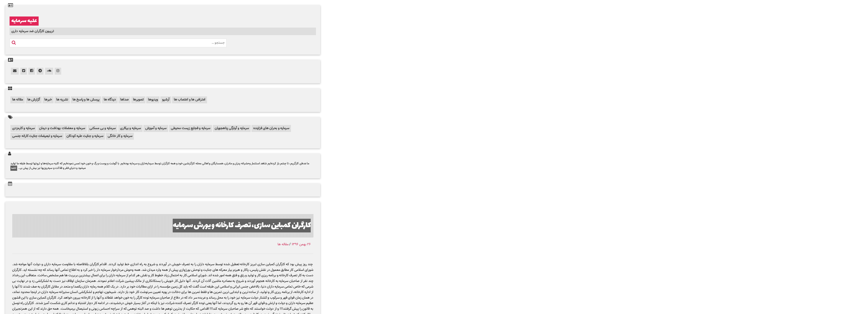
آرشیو (166, 100)
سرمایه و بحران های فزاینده (271, 128)
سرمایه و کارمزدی (23, 128)
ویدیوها (153, 100)
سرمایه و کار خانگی (120, 136)
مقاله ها (18, 100)
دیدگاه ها (110, 100)
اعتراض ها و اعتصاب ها (190, 100)
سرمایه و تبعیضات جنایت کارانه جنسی (37, 136)
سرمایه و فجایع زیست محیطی (191, 128)
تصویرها (138, 100)
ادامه (14, 168)
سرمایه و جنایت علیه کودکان (85, 136)
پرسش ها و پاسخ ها (86, 100)
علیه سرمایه (24, 21)
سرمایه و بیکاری (130, 128)
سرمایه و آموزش (156, 128)
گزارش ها (34, 100)
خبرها (48, 100)
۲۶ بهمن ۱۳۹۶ (301, 244)
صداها (124, 100)
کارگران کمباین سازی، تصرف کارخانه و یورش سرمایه (242, 226)
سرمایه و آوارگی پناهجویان (232, 128)
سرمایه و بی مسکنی (103, 128)
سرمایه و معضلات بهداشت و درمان (62, 128)
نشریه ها (62, 100)
